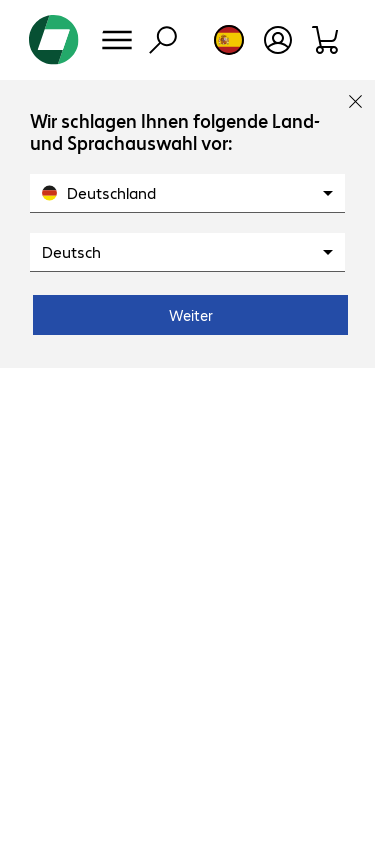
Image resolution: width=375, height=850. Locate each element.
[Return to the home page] (54, 40)
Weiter (191, 315)
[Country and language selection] (229, 40)
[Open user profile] (278, 40)
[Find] (163, 40)
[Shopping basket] (326, 40)
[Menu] (117, 40)
